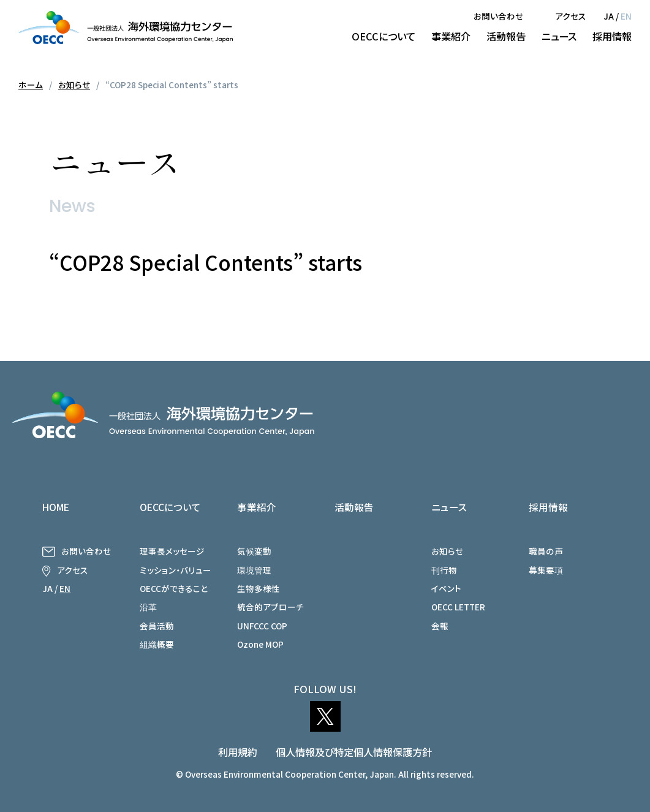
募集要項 (546, 570)
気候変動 (254, 551)
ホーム (31, 85)
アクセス (571, 16)
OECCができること (174, 588)
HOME (56, 507)
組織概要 (157, 644)
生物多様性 (259, 588)
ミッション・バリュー (176, 570)
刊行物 (444, 570)
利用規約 (238, 752)
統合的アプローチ (270, 607)
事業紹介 (451, 36)
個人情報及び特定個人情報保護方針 (354, 752)
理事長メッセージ (172, 551)
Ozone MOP (260, 644)
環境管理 (254, 570)
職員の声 (546, 551)
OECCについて (384, 36)
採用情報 (612, 36)
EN (626, 16)
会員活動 (157, 626)
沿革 (148, 607)
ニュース (559, 36)
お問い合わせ (498, 16)
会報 (440, 626)
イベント (446, 588)
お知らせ (74, 85)
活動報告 (506, 36)
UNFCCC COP (262, 626)
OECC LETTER (458, 607)
